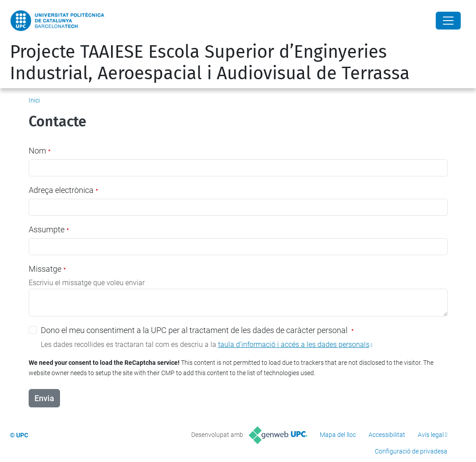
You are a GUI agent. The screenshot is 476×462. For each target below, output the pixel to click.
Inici (34, 100)
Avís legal (431, 435)
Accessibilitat (387, 435)
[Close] (448, 21)
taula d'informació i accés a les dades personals (294, 344)
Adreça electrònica (63, 190)
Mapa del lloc (338, 435)
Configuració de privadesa (411, 451)
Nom (40, 151)
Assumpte (49, 229)
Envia (44, 398)
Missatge (47, 269)
